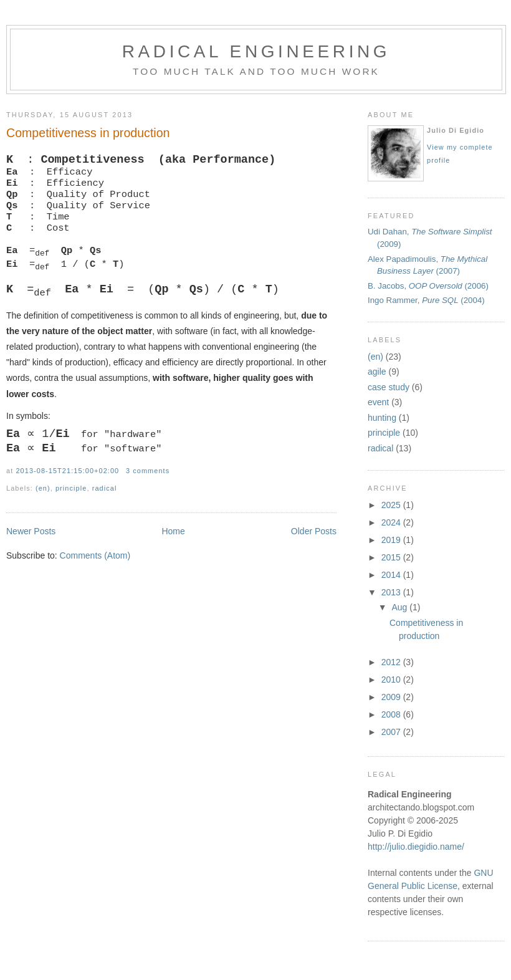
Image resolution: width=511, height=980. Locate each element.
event (378, 402)
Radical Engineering (256, 51)
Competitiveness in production (88, 133)
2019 (392, 540)
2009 (392, 697)
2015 (392, 557)
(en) (375, 357)
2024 (392, 522)
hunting (382, 418)
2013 (392, 592)
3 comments (148, 497)
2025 (392, 505)
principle (384, 433)
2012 (392, 662)
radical (380, 448)
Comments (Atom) (95, 582)
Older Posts (314, 558)
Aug (400, 607)
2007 (392, 732)
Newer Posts (31, 558)
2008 (392, 714)
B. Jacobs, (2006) (428, 286)
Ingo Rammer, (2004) (426, 300)
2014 (392, 575)
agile (377, 372)
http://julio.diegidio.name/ (416, 847)
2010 (392, 680)
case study (389, 387)
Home (173, 558)
